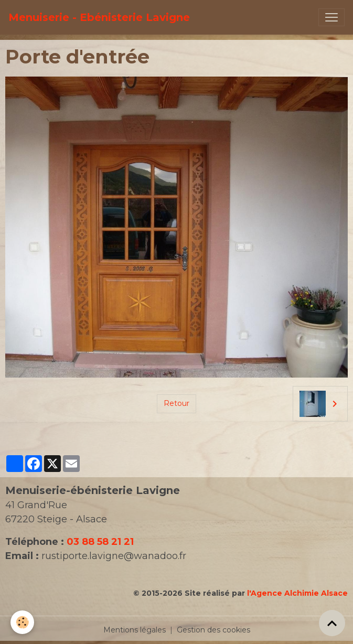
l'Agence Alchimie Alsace (297, 593)
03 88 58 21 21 (100, 542)
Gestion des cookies (213, 630)
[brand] (99, 17)
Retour (176, 403)
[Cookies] (22, 622)
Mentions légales (135, 630)
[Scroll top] (332, 623)
